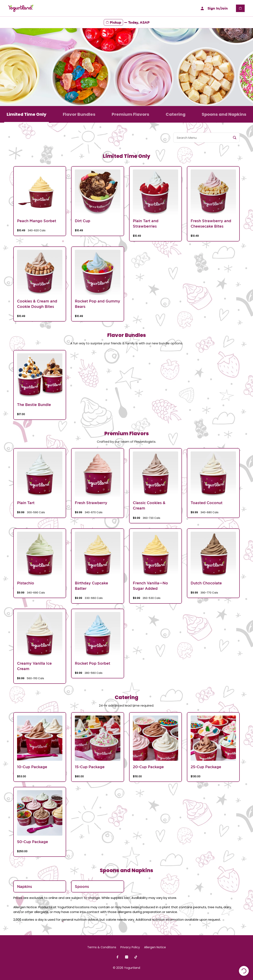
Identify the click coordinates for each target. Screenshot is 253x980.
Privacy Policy (130, 947)
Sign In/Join (214, 8)
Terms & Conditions (102, 947)
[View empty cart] (240, 8)
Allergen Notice (155, 947)
